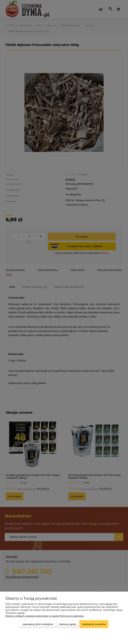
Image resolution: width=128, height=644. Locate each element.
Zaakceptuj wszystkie (94, 624)
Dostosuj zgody (68, 624)
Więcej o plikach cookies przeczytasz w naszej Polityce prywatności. (45, 616)
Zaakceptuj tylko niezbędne (38, 624)
